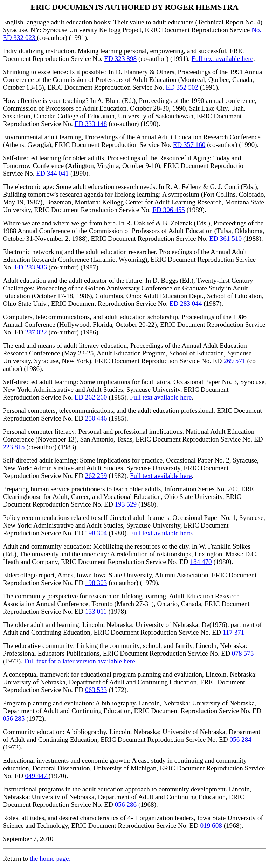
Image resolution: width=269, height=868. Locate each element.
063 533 (96, 690)
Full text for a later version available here (80, 661)
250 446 (96, 418)
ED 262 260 (91, 397)
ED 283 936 (31, 267)
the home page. (50, 858)
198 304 (96, 533)
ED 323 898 (120, 59)
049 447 (37, 776)
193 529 (126, 504)
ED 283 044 (186, 304)
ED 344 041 (53, 173)
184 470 (201, 562)
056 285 (15, 718)
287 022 (36, 332)
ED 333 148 (91, 124)
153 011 (96, 611)
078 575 (243, 653)
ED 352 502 (182, 87)
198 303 (96, 583)
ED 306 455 (169, 210)
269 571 (234, 361)
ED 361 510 (225, 238)
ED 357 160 (189, 145)
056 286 (126, 805)
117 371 (234, 632)
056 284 (240, 739)
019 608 (211, 825)
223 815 (14, 447)
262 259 (96, 476)
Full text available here (222, 59)
